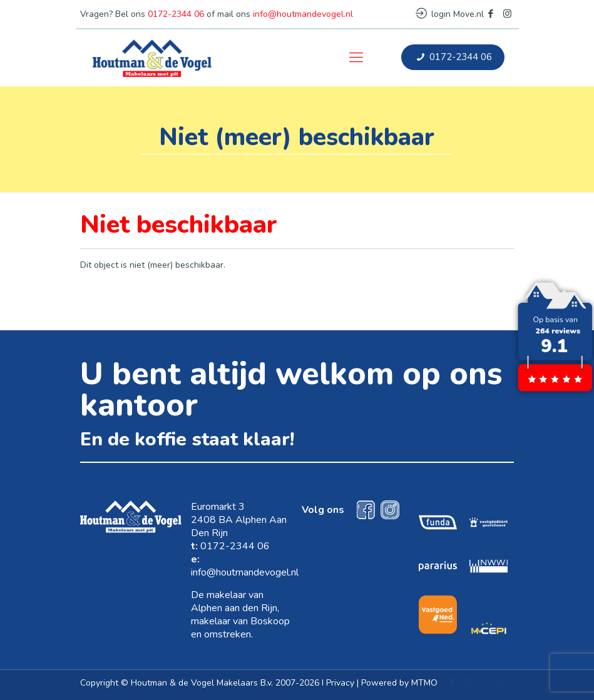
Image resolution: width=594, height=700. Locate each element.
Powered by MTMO (399, 683)
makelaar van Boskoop (240, 621)
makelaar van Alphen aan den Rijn (234, 601)
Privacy (340, 683)
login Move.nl (450, 14)
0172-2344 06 (176, 14)
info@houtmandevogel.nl (303, 14)
